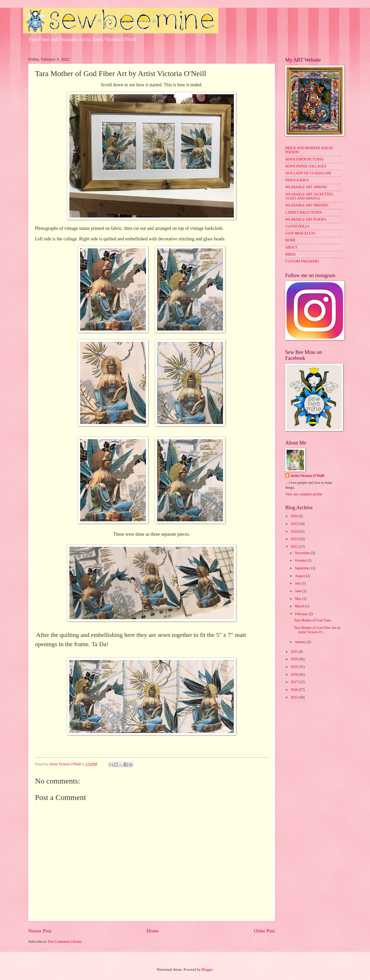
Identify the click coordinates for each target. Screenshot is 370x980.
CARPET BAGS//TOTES (304, 213)
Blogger (207, 970)
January (301, 642)
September (303, 568)
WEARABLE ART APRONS (306, 187)
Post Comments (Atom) (65, 942)
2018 (295, 675)
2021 (295, 652)
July (298, 583)
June (299, 591)
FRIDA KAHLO (297, 180)
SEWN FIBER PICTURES (304, 159)
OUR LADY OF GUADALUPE (308, 173)
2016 (295, 690)
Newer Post (40, 931)
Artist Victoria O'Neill (307, 476)
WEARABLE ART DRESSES (307, 205)
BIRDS (290, 254)
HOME (290, 240)
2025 (295, 524)
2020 (295, 659)
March (300, 606)
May (299, 599)
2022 (295, 547)
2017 (295, 682)
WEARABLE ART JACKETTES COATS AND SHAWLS (309, 196)
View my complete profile (304, 494)
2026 (295, 516)
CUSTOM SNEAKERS (302, 261)
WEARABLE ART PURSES (306, 219)
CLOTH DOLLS (297, 226)
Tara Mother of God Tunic (313, 620)
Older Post (264, 931)
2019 (295, 667)
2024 (295, 531)
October (301, 560)
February (302, 614)
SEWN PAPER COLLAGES (306, 166)
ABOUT (291, 247)
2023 (295, 539)
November (303, 553)
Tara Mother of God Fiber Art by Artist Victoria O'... (317, 630)
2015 (295, 697)
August (300, 576)
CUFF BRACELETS (300, 233)
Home (152, 931)
